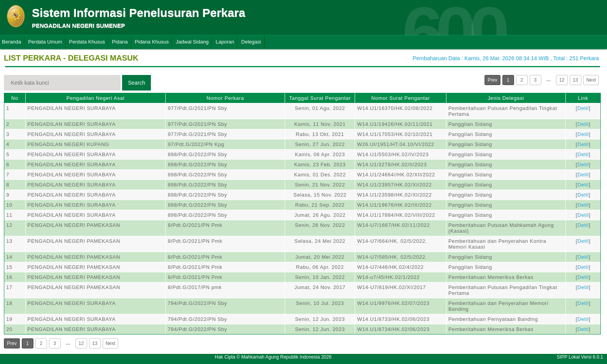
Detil (583, 108)
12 (562, 80)
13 (575, 80)
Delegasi (251, 42)
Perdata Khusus (87, 42)
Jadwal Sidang (192, 42)
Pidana (120, 42)
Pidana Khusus (152, 42)
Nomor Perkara (225, 98)
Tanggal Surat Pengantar (320, 98)
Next (591, 80)
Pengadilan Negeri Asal (95, 98)
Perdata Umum (45, 42)
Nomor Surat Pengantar (401, 98)
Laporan (225, 42)
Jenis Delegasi (506, 98)
